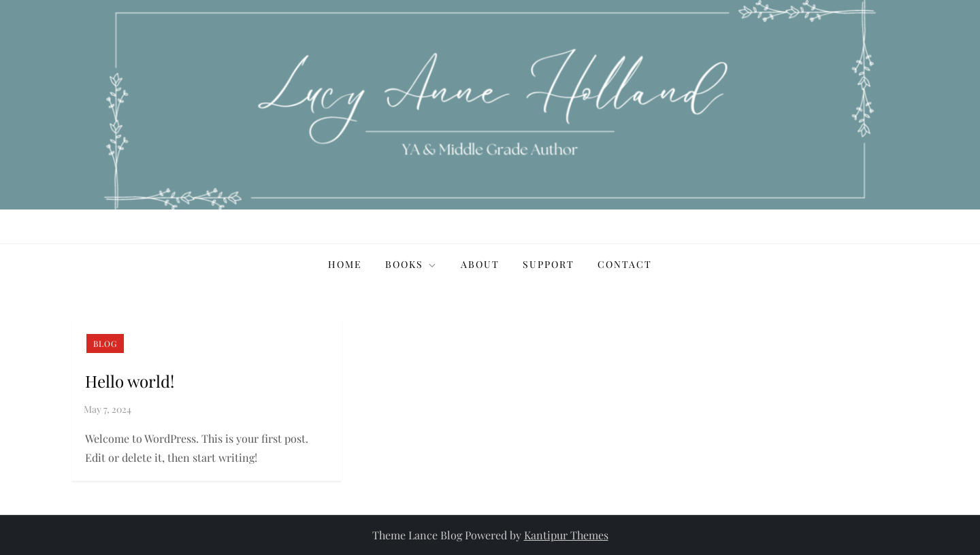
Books (411, 264)
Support (549, 264)
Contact (625, 264)
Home (345, 264)
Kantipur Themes (566, 535)
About (480, 264)
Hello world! (130, 381)
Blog (105, 343)
